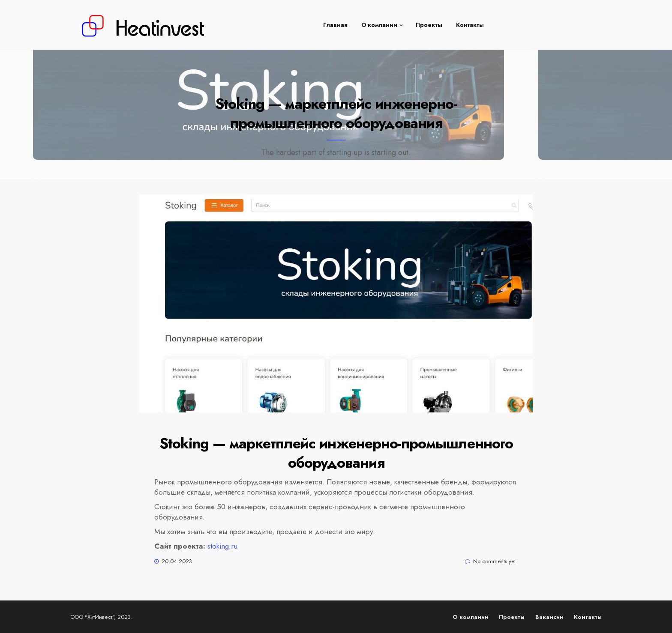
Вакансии (549, 617)
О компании (379, 21)
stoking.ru (222, 546)
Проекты (429, 21)
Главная (335, 21)
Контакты (470, 21)
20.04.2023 (177, 561)
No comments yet (494, 561)
